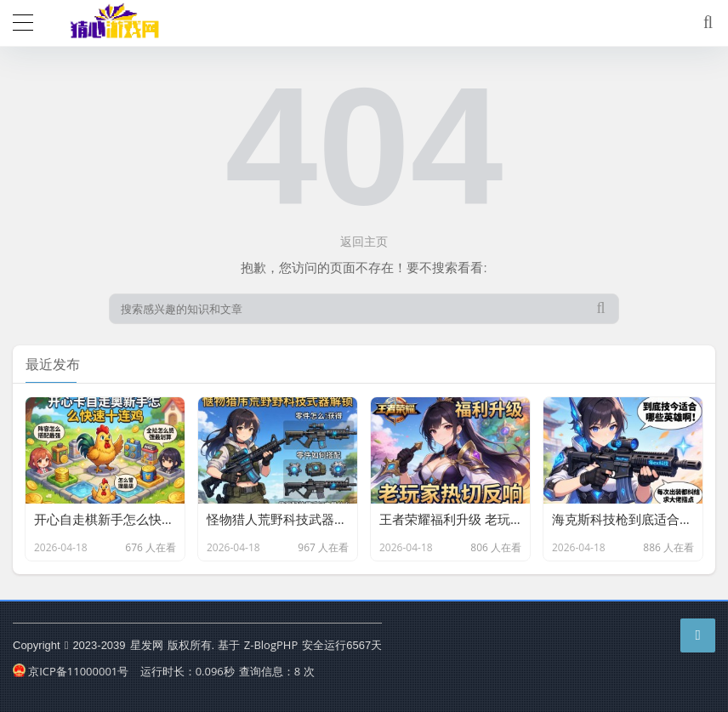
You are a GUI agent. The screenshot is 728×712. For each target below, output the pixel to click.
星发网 (147, 645)
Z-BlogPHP (271, 645)
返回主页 (364, 241)
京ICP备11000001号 (71, 671)
